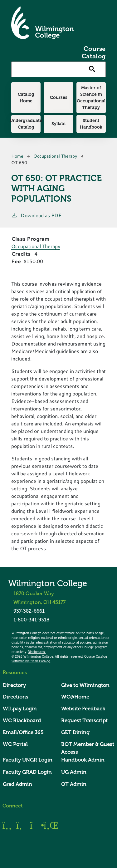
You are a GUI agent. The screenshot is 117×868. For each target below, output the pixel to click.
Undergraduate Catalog (26, 124)
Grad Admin (17, 784)
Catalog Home (26, 98)
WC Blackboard (22, 721)
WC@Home (75, 697)
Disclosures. (37, 652)
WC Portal (15, 744)
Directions (16, 697)
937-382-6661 (29, 611)
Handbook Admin (83, 760)
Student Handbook (91, 124)
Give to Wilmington (85, 685)
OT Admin (74, 784)
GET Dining (75, 732)
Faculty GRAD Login (27, 772)
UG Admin (74, 772)
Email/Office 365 (23, 732)
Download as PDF (36, 215)
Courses (59, 97)
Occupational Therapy (55, 156)
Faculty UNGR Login (28, 760)
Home (17, 156)
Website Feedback (83, 709)
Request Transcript (84, 721)
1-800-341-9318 (31, 620)
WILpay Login (20, 709)
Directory (14, 685)
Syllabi (58, 124)
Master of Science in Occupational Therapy (91, 98)
